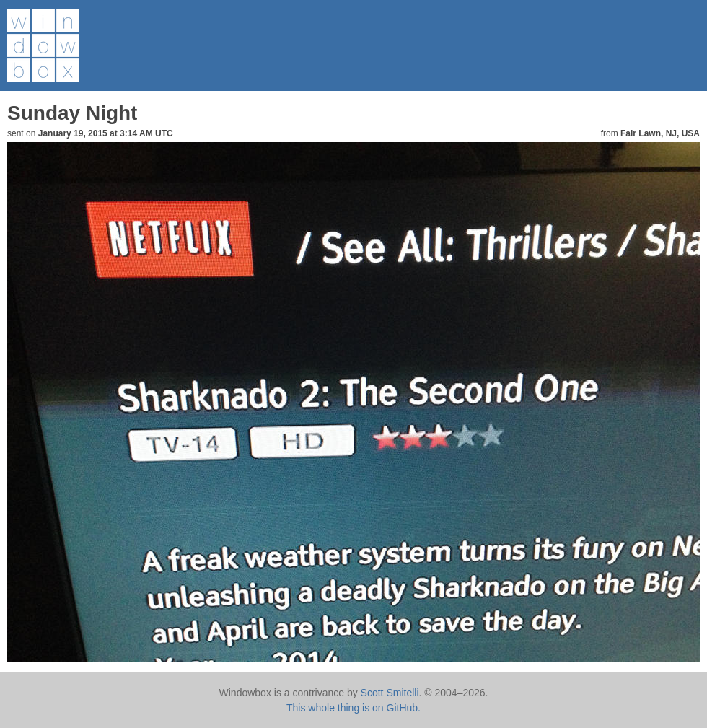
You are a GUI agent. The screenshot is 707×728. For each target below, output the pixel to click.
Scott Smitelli (390, 693)
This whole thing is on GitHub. (353, 708)
